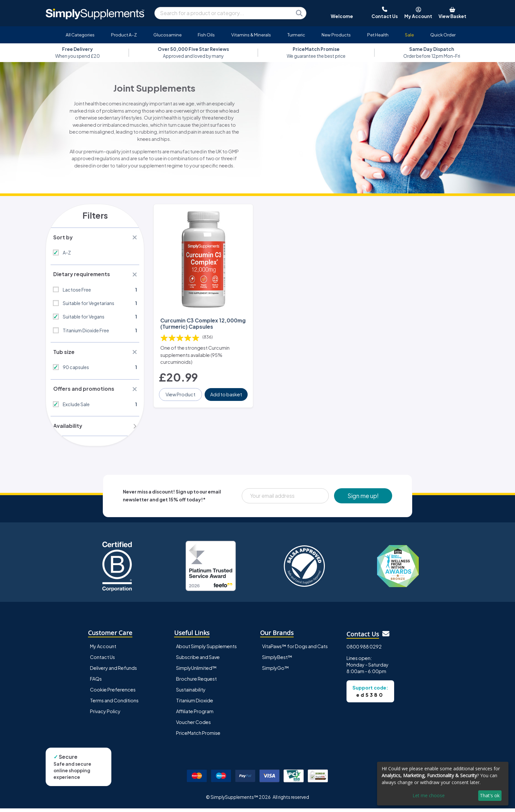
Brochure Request (196, 682)
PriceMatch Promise (198, 736)
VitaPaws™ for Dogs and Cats (295, 649)
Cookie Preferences (113, 693)
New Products (336, 35)
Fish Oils (206, 35)
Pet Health (378, 35)
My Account (103, 649)
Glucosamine (168, 35)
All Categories (80, 35)
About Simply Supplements (206, 649)
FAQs (96, 682)
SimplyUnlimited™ (196, 671)
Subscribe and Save (198, 660)
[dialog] (443, 784)
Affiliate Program (195, 715)
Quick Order (443, 35)
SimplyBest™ (277, 660)
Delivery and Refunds (113, 671)
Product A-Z (124, 35)
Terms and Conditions (114, 704)
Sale (409, 35)
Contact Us (102, 660)
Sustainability (191, 693)
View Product (181, 391)
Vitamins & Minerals (251, 35)
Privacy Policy (105, 715)
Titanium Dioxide (195, 704)
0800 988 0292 (364, 650)
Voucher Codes (193, 726)
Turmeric (296, 35)
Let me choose (429, 795)
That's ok (490, 795)
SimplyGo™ (276, 671)
